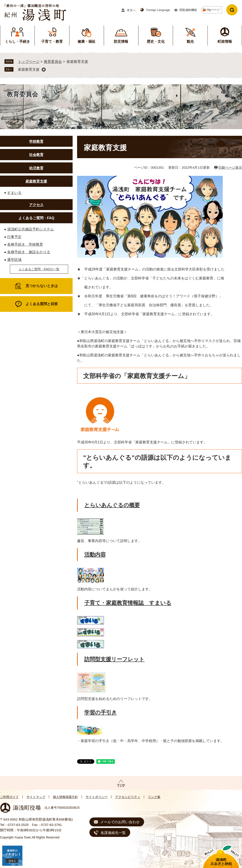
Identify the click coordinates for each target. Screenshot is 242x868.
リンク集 (154, 797)
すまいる (14, 193)
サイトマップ (36, 797)
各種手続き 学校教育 (25, 244)
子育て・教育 (52, 41)
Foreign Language (158, 10)
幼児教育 (36, 168)
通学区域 (14, 260)
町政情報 (225, 41)
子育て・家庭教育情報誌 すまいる (128, 603)
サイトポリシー (97, 797)
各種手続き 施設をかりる (29, 252)
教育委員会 (53, 62)
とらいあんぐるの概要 (112, 505)
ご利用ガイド (9, 797)
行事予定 (14, 237)
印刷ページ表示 (230, 167)
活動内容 (95, 554)
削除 (44, 70)
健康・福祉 (86, 41)
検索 (232, 10)
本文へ (131, 10)
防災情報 (121, 41)
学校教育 (36, 141)
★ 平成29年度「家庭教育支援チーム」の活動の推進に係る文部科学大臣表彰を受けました (151, 269)
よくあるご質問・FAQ (36, 218)
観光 (190, 41)
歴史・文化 (156, 41)
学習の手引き (101, 712)
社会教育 (36, 155)
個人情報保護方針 (65, 797)
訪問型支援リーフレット (114, 659)
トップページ (29, 62)
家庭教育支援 (29, 69)
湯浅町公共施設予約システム (30, 229)
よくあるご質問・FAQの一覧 (39, 269)
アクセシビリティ (128, 797)
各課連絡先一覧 (113, 833)
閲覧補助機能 (188, 10)
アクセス (36, 205)
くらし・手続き (17, 41)
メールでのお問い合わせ (120, 822)
